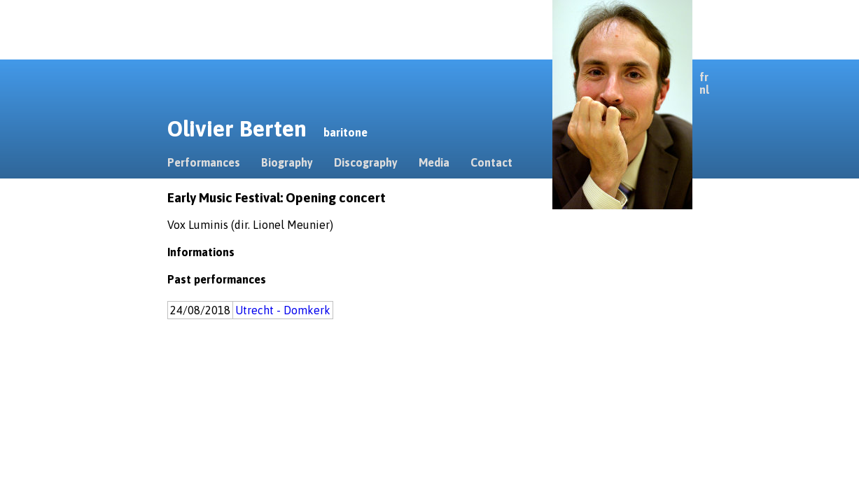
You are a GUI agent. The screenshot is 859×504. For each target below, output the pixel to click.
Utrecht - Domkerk (283, 310)
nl (704, 90)
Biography (287, 162)
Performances (204, 162)
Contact (491, 162)
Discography (366, 162)
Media (434, 162)
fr (704, 77)
